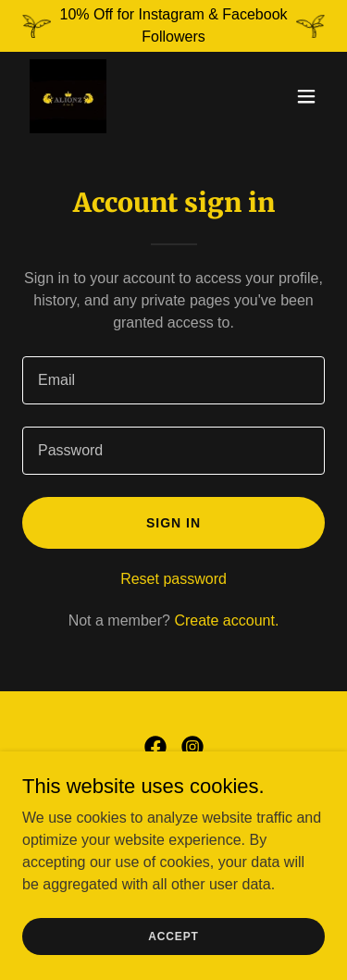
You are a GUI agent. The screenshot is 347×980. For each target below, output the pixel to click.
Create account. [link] (226, 620)
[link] (68, 96)
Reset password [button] (173, 579)
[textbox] (173, 380)
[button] (306, 96)
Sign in (173, 523)
